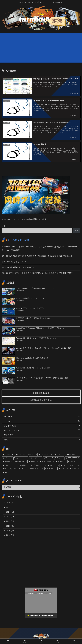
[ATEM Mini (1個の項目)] (51, 469)
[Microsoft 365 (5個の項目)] (21, 462)
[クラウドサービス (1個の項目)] (70, 465)
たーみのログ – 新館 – (19, 240)
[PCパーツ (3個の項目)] (61, 462)
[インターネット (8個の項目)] (21, 458)
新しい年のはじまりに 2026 (14, 262)
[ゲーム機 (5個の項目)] (8, 462)
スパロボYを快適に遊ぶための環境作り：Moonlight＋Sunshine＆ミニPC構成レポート (39, 256)
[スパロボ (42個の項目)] (8, 454)
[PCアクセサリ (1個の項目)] (36, 469)
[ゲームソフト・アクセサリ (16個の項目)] (26, 454)
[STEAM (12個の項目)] (60, 454)
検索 (4, 226)
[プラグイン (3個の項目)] (10, 465)
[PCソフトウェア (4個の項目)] (47, 462)
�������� (52, 612)
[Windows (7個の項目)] (48, 458)
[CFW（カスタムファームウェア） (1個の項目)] (15, 469)
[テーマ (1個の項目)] (63, 469)
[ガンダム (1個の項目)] (41, 472)
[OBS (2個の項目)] (53, 465)
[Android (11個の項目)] (7, 458)
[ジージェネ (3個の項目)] (74, 462)
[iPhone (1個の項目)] (75, 469)
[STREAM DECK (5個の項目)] (72, 458)
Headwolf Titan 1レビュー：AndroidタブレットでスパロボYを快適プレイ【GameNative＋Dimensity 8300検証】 (41, 248)
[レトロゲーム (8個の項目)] (36, 458)
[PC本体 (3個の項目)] (26, 465)
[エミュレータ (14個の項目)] (46, 454)
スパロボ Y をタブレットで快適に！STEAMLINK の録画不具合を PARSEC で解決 (37, 273)
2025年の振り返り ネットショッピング (19, 267)
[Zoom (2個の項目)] (40, 465)
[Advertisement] (41, 48)
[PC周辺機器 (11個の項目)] (73, 454)
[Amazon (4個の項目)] (33, 462)
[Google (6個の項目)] (59, 458)
